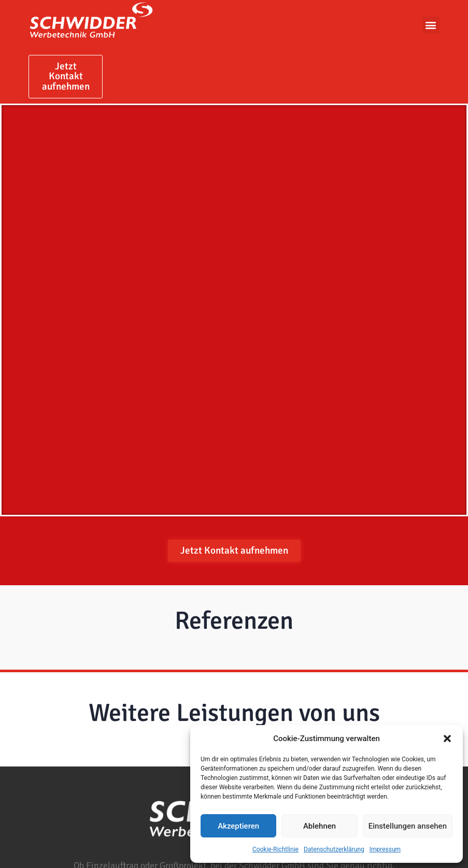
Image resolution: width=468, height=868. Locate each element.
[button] (447, 739)
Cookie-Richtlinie (275, 849)
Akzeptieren (238, 826)
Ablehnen (320, 826)
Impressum (385, 849)
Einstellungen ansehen (408, 826)
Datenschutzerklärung (334, 849)
